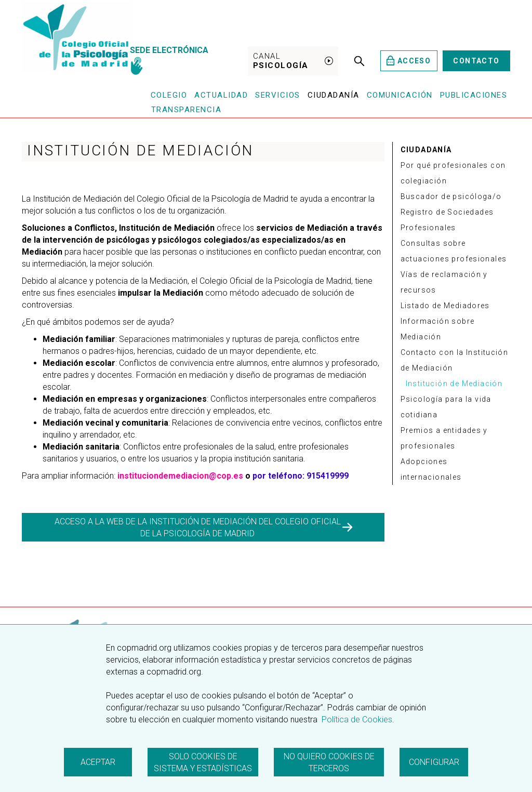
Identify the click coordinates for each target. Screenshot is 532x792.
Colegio (169, 95)
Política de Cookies (356, 720)
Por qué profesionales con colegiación (453, 173)
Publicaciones (474, 95)
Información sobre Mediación (438, 329)
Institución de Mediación (454, 384)
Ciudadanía (334, 95)
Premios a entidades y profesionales (444, 438)
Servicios (278, 95)
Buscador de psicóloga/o (451, 196)
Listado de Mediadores (445, 306)
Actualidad (221, 95)
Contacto (476, 61)
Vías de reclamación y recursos (444, 282)
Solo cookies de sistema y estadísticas (203, 762)
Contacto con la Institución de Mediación (455, 360)
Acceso (409, 61)
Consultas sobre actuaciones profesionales (454, 251)
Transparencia (187, 110)
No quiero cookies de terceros (329, 762)
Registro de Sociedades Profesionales (447, 220)
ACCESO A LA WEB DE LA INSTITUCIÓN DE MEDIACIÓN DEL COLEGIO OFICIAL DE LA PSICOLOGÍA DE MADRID (204, 527)
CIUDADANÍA (426, 150)
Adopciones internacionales (431, 469)
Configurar (434, 762)
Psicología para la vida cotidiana (446, 407)
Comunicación (400, 95)
